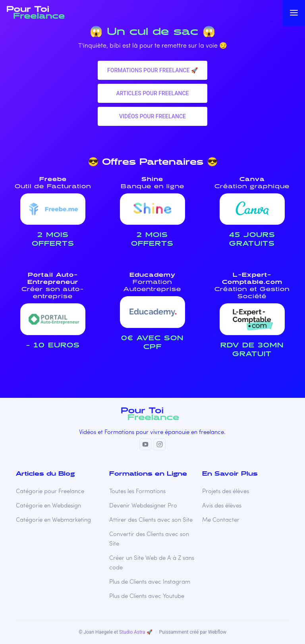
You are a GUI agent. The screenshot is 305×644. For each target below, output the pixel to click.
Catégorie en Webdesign (48, 506)
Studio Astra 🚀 (136, 632)
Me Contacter (221, 520)
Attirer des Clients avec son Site (151, 520)
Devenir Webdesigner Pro (143, 506)
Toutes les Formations (137, 492)
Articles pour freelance (152, 93)
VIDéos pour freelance (152, 116)
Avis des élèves (222, 506)
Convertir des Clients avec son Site (149, 539)
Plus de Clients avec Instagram (150, 582)
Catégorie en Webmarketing (53, 520)
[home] (43, 13)
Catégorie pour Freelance (50, 492)
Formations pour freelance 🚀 (152, 70)
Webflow (217, 632)
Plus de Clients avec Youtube (147, 597)
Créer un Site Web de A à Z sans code (152, 563)
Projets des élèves (226, 492)
